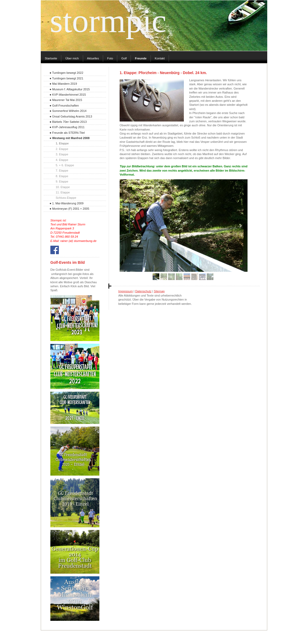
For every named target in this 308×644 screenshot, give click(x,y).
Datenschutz (143, 291)
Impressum (125, 291)
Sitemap (159, 291)
